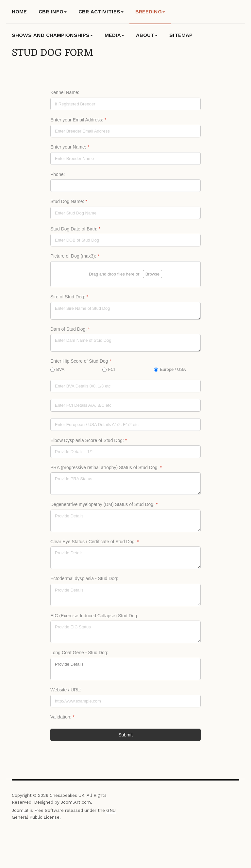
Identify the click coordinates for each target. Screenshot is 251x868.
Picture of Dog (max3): (75, 256)
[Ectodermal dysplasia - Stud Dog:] (125, 597)
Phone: (58, 174)
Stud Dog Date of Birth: (75, 229)
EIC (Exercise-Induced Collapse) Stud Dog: (94, 618)
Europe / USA (173, 371)
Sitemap (181, 35)
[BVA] (125, 388)
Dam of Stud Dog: (70, 331)
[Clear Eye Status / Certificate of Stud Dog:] (125, 560)
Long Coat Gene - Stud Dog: (79, 655)
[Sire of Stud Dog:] (125, 313)
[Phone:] (125, 186)
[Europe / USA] (125, 426)
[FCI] (125, 407)
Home (19, 12)
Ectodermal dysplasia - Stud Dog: (84, 581)
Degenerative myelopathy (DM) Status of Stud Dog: (104, 507)
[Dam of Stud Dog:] (125, 345)
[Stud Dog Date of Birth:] (125, 240)
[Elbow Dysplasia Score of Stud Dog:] (125, 454)
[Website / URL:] (125, 703)
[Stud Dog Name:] (125, 213)
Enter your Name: (70, 147)
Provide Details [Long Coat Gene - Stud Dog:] (125, 671)
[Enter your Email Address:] (125, 131)
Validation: (62, 719)
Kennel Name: (65, 92)
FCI (112, 371)
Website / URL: (66, 692)
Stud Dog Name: (69, 201)
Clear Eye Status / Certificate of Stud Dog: (95, 544)
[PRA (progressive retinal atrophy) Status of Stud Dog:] (125, 486)
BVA (60, 371)
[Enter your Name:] (125, 158)
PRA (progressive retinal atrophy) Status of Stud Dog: (106, 470)
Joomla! (20, 813)
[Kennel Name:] (125, 104)
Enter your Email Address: (78, 120)
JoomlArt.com (76, 804)
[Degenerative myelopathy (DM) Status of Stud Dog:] (125, 523)
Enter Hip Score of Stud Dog (81, 363)
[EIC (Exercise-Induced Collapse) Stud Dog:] (125, 634)
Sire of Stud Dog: (69, 299)
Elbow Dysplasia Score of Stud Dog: (89, 442)
